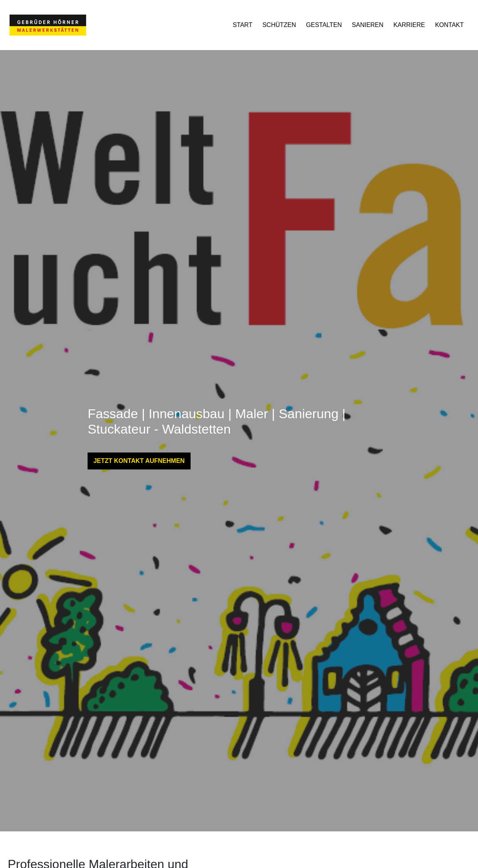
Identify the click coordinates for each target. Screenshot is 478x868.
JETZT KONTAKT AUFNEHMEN (139, 461)
